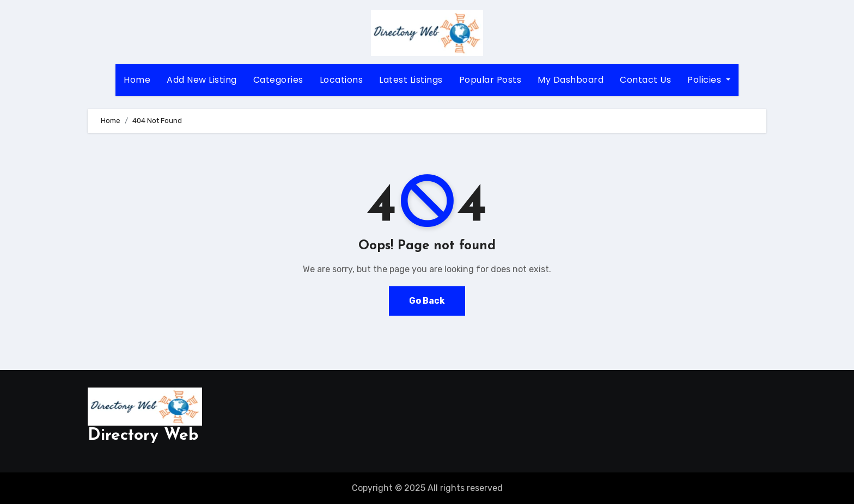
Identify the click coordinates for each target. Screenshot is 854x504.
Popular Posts (490, 80)
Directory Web (143, 436)
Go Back (427, 301)
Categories (278, 80)
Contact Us (645, 80)
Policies (709, 80)
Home (137, 80)
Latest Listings (411, 80)
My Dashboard (571, 80)
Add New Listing (202, 80)
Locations (341, 80)
